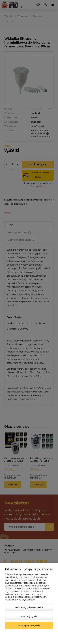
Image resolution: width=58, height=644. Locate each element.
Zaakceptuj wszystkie (29, 625)
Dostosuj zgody (29, 616)
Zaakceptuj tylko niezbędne (29, 607)
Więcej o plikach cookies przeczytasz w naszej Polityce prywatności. (26, 598)
